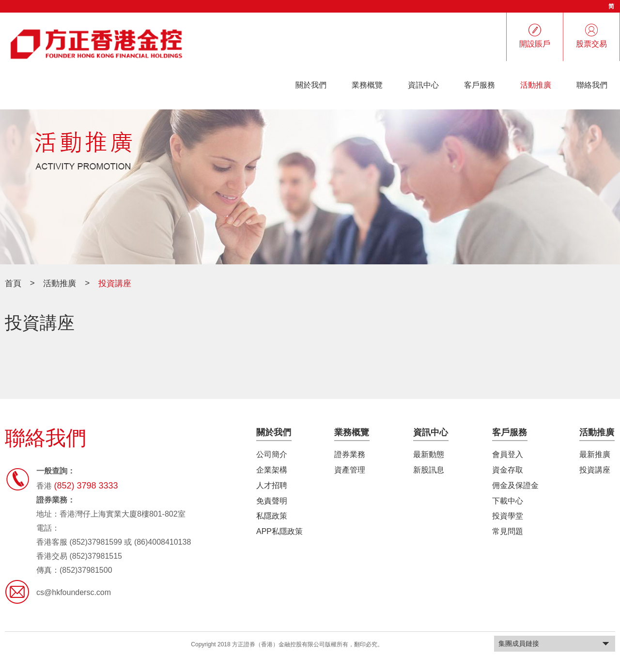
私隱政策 (272, 516)
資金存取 (508, 470)
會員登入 (508, 454)
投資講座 (595, 470)
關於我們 (311, 85)
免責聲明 (272, 500)
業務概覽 (367, 85)
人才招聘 (272, 485)
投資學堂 (508, 516)
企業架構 (272, 470)
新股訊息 (429, 470)
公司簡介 (272, 454)
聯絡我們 (592, 85)
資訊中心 (423, 85)
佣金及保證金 (515, 485)
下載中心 (508, 500)
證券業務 (350, 454)
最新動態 (429, 454)
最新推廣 (595, 454)
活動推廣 (536, 85)
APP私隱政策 (279, 531)
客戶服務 (480, 85)
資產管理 (350, 470)
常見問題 (508, 531)
